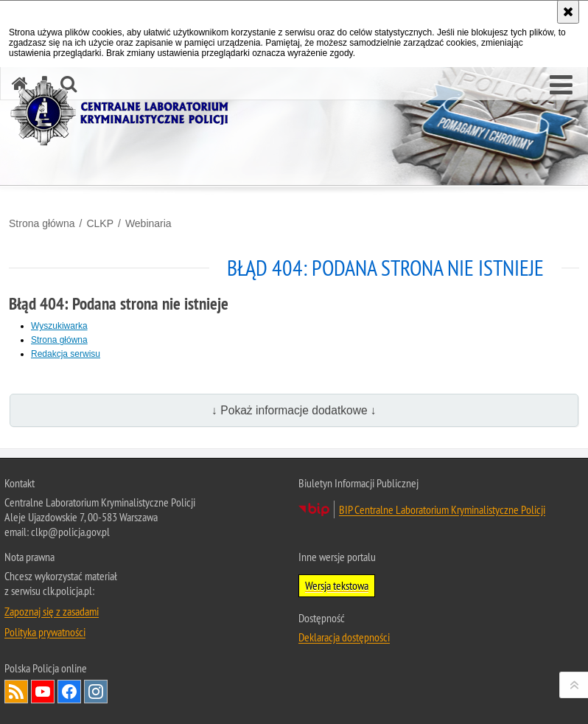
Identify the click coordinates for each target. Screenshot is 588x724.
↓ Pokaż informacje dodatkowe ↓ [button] (294, 410)
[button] (561, 86)
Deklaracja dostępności (344, 637)
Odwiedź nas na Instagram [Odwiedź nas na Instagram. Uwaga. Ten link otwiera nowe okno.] (96, 692)
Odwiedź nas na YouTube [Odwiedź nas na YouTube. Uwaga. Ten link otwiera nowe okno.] (43, 692)
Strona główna (42, 223)
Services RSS (16, 692)
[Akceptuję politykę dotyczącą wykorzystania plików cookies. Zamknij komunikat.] (568, 12)
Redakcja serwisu (66, 354)
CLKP (100, 223)
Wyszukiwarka (59, 326)
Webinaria (148, 223)
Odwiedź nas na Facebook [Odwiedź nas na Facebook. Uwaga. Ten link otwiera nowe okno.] (69, 692)
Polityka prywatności (45, 632)
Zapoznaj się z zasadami (52, 611)
